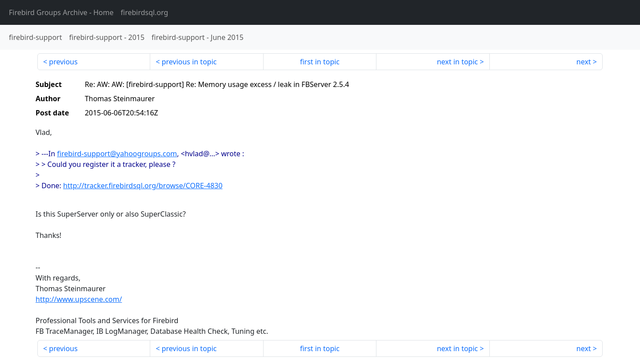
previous (63, 62)
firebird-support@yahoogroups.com (117, 154)
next (584, 62)
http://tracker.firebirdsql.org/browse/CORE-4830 (143, 186)
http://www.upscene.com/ (79, 299)
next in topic (457, 62)
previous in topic (189, 62)
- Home (61, 12)
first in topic (320, 62)
